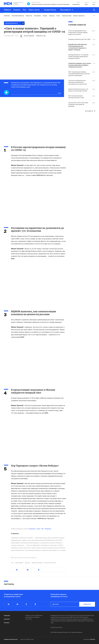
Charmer (93, 639)
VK (43, 529)
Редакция (7, 615)
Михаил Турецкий (37, 563)
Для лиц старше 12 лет (27, 639)
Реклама (7, 623)
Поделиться (41, 36)
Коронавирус (19, 563)
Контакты (7, 619)
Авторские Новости (50, 563)
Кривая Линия (50, 10)
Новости (32, 529)
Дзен (39, 529)
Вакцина (28, 563)
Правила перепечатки (11, 639)
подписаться (87, 604)
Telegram (48, 529)
